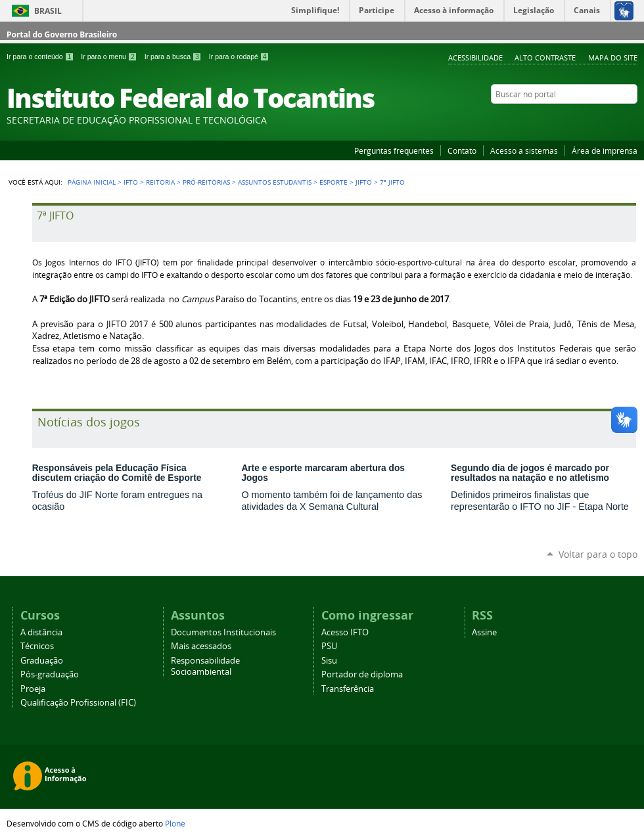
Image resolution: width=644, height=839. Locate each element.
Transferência (348, 689)
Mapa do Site (613, 57)
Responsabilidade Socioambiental (205, 666)
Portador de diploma (362, 674)
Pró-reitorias (206, 182)
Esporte (333, 182)
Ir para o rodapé (239, 57)
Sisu (329, 661)
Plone (175, 823)
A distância (41, 632)
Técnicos (37, 646)
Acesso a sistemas (524, 150)
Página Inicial (92, 182)
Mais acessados (201, 646)
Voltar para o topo (598, 554)
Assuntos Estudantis (275, 182)
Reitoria (160, 182)
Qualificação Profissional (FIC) (78, 703)
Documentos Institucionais (223, 632)
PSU (329, 646)
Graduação (42, 661)
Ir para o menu (110, 57)
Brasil (48, 11)
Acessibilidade (475, 57)
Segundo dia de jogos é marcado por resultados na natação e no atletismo (530, 473)
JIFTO (364, 182)
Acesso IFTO (345, 632)
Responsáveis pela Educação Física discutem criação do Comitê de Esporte (117, 473)
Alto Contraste (545, 57)
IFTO (131, 182)
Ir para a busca (174, 57)
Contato (462, 150)
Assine (484, 632)
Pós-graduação (50, 674)
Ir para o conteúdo (41, 57)
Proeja (33, 689)
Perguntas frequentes (394, 150)
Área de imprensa (605, 150)
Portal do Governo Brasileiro (62, 34)
